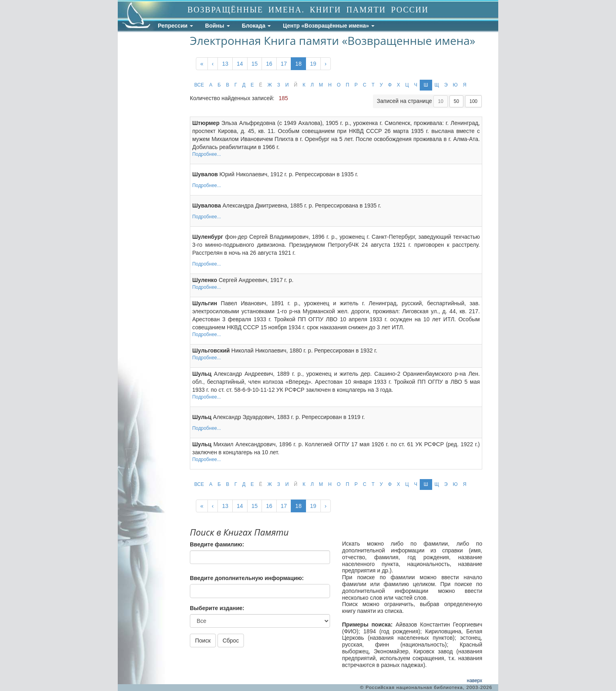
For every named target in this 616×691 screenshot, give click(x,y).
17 (284, 64)
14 (240, 64)
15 (255, 64)
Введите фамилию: (217, 544)
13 (225, 64)
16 (269, 64)
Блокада (257, 26)
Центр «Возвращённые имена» (329, 26)
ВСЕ (199, 85)
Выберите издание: (217, 608)
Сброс (231, 641)
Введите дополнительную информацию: (247, 578)
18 (298, 64)
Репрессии (175, 26)
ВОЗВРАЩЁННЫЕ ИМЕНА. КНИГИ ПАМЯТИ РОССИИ (308, 10)
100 (473, 101)
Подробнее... (207, 154)
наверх (475, 681)
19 (313, 64)
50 (456, 101)
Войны (217, 26)
